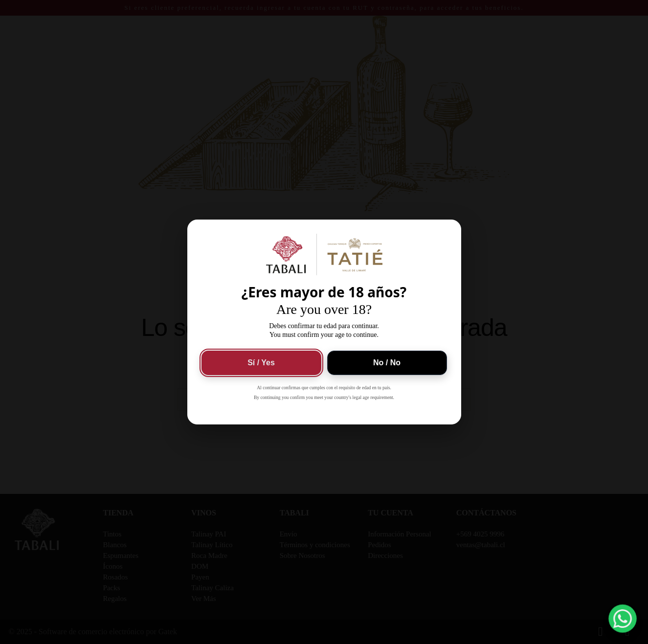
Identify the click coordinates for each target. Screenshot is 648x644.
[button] (623, 619)
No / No (387, 363)
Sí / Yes (261, 363)
